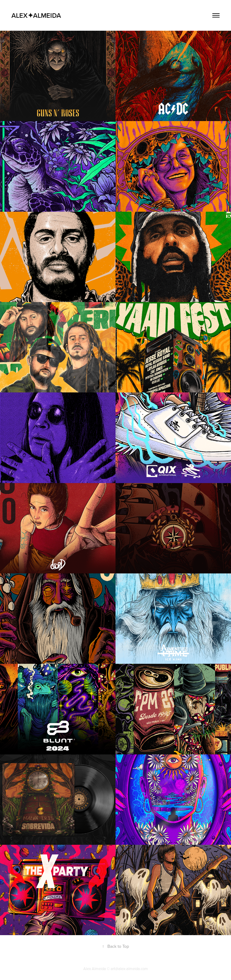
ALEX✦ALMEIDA (36, 15)
